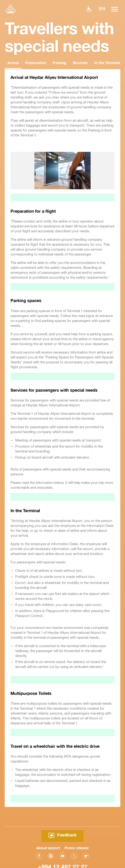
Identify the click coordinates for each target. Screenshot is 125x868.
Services (80, 63)
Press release (77, 833)
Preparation (36, 63)
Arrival (13, 63)
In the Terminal (107, 63)
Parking (59, 63)
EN (102, 8)
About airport (48, 833)
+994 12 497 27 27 (63, 852)
